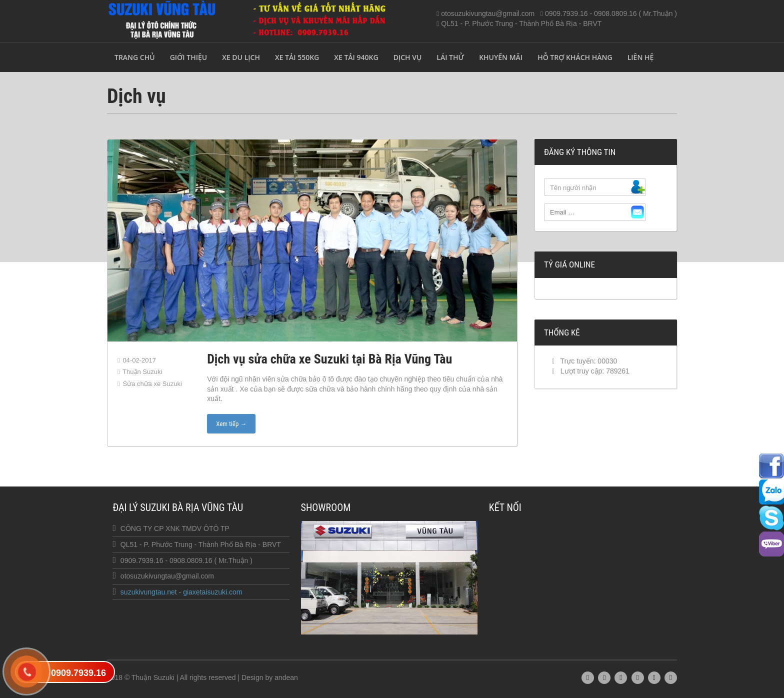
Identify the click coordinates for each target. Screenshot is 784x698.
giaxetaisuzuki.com (212, 592)
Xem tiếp (231, 424)
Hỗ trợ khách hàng (575, 57)
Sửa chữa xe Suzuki (152, 384)
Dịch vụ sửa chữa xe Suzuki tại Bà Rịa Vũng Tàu (329, 359)
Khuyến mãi (501, 57)
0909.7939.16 (78, 673)
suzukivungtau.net (149, 592)
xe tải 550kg (297, 57)
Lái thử (450, 57)
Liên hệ (641, 57)
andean (286, 677)
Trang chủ (135, 57)
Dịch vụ (408, 57)
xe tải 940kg (356, 57)
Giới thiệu (189, 57)
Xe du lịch (241, 57)
